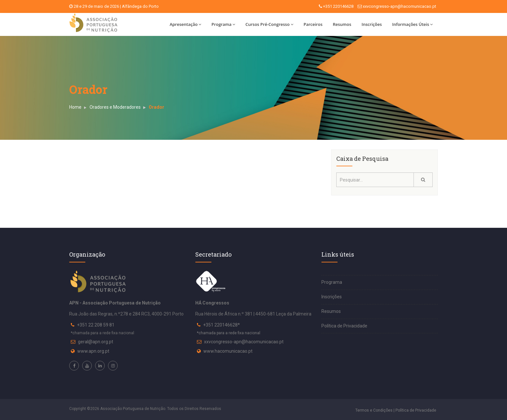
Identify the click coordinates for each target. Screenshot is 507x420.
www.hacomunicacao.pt (228, 351)
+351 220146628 (338, 6)
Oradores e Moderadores (115, 107)
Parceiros (313, 24)
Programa (223, 24)
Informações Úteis (412, 24)
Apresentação (185, 24)
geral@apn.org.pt (96, 342)
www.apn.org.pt (93, 351)
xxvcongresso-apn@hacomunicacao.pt (399, 6)
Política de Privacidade (344, 326)
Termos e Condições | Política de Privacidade (396, 410)
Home (75, 107)
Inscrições (372, 24)
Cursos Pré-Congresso (269, 24)
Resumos (342, 24)
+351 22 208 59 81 (96, 325)
